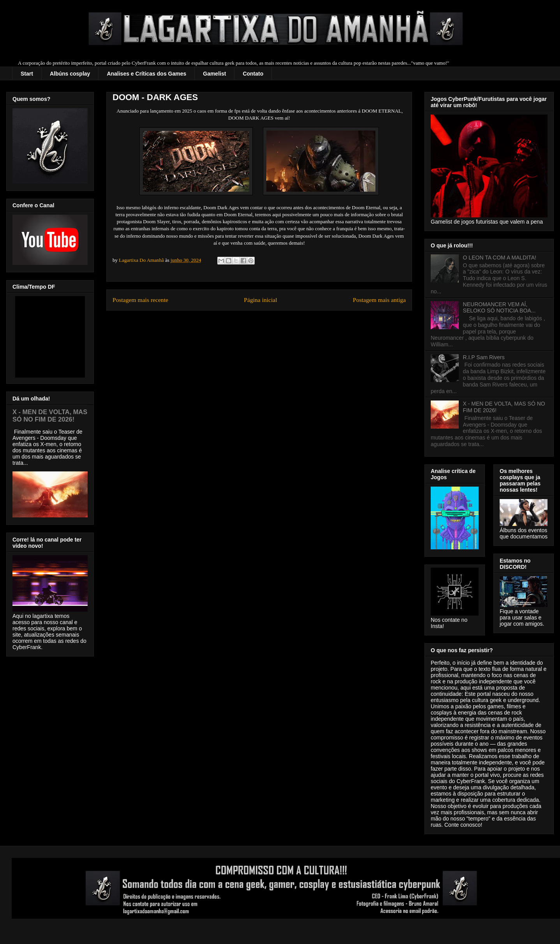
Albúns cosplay (70, 74)
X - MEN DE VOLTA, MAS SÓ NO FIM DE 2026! (50, 416)
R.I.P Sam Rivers (484, 357)
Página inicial (260, 300)
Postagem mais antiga (379, 300)
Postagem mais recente (140, 300)
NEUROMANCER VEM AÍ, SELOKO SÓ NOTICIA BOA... (499, 308)
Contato (253, 74)
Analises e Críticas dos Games (146, 74)
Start (27, 74)
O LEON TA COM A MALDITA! (500, 258)
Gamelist (214, 74)
